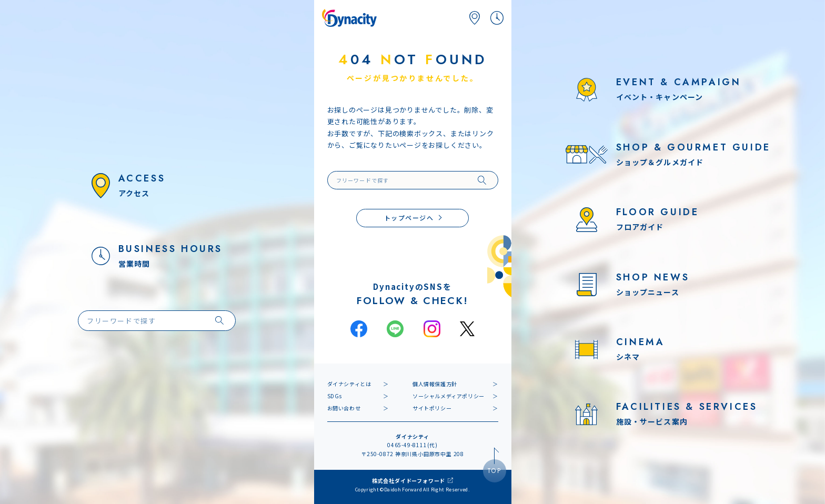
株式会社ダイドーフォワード (409, 481)
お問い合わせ (344, 408)
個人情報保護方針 (435, 384)
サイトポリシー (432, 408)
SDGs (335, 396)
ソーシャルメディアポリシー (449, 396)
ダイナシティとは (349, 384)
